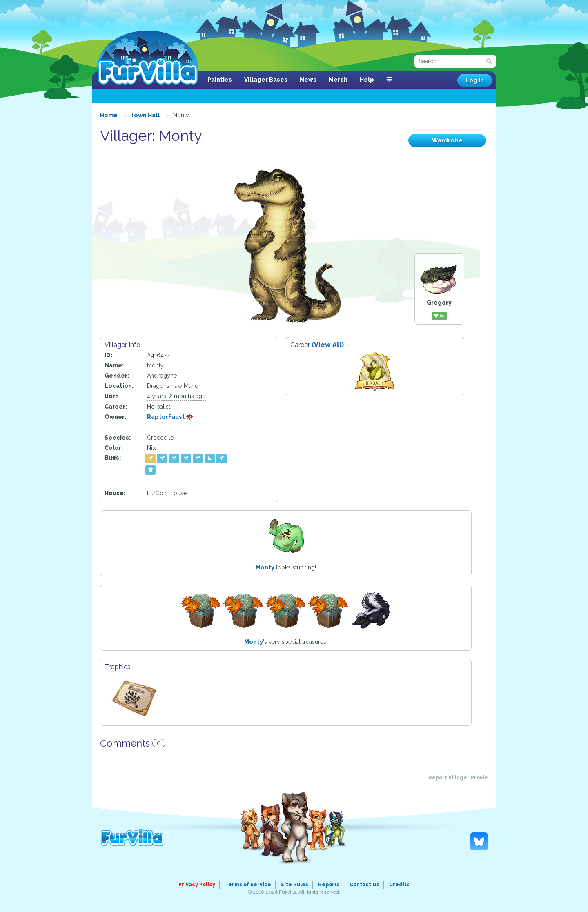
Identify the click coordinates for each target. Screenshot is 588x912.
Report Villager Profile (458, 778)
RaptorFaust (170, 417)
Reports (329, 885)
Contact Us (364, 885)
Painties (220, 80)
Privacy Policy (197, 885)
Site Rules (295, 885)
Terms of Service (248, 885)
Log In (475, 80)
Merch (338, 80)
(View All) (328, 345)
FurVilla (148, 58)
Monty (265, 567)
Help (367, 80)
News (308, 80)
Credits (399, 885)
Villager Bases (266, 80)
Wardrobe (447, 140)
